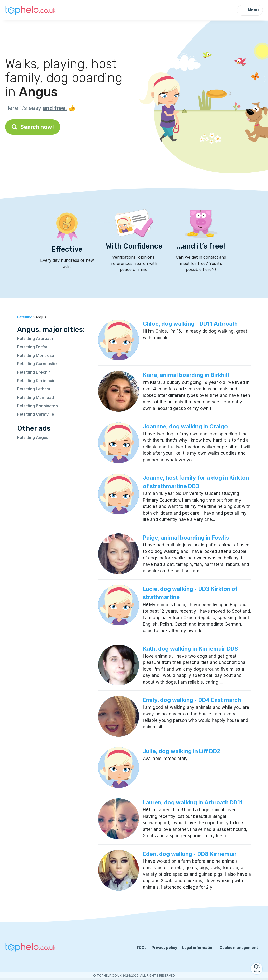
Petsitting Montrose (36, 355)
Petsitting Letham (34, 389)
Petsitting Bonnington (37, 406)
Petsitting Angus (33, 437)
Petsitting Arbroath (35, 338)
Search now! (33, 127)
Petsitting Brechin (34, 372)
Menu (250, 10)
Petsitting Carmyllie (36, 414)
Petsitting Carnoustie (37, 364)
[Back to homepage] (31, 10)
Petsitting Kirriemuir (36, 381)
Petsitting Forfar (32, 347)
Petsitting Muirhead (36, 397)
